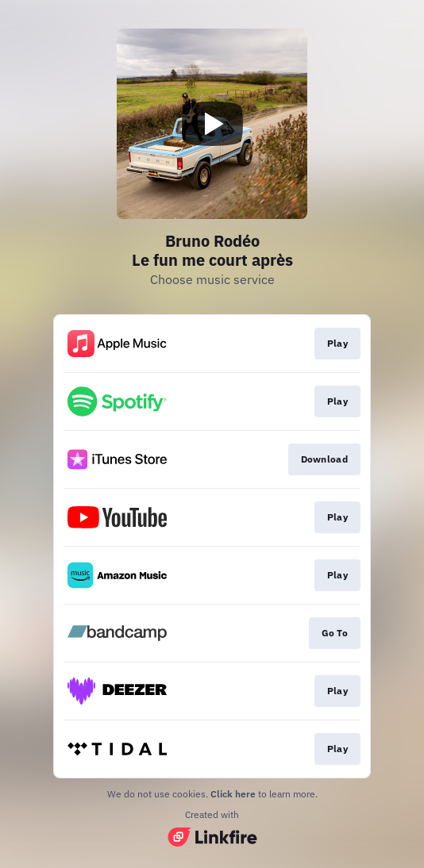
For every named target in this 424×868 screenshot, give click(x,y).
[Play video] (212, 124)
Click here (233, 794)
